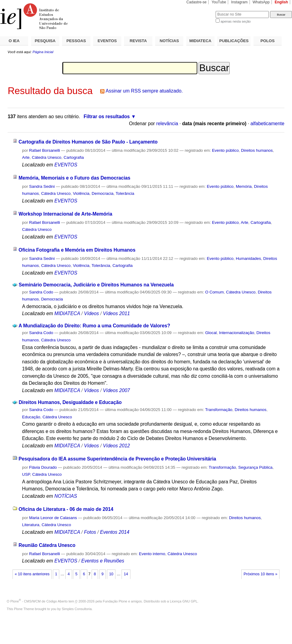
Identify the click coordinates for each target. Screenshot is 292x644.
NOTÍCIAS (169, 41)
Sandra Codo (41, 292)
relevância (167, 124)
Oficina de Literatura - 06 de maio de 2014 (66, 509)
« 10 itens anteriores (32, 574)
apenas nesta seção (235, 21)
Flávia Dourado (43, 467)
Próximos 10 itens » (260, 574)
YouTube (219, 2)
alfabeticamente (267, 124)
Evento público (225, 150)
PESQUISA (45, 41)
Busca (201, 11)
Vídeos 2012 (116, 446)
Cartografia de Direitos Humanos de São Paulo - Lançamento (88, 142)
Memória (244, 186)
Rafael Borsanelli (44, 150)
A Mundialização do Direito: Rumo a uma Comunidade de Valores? (94, 326)
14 (126, 574)
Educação (31, 417)
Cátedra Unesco (47, 157)
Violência (81, 193)
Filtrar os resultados (107, 116)
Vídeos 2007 (116, 390)
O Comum (215, 292)
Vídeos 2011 (116, 313)
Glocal (211, 333)
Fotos (90, 532)
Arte (26, 157)
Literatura (31, 525)
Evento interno (152, 554)
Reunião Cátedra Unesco (47, 545)
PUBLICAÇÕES (234, 41)
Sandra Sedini (42, 186)
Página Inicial (43, 52)
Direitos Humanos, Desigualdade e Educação (70, 402)
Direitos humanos (257, 150)
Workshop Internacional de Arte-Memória (66, 214)
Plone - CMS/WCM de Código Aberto (39, 601)
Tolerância (125, 193)
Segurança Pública (255, 467)
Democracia (102, 193)
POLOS (268, 41)
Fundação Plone (115, 601)
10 (111, 574)
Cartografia (74, 157)
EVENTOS (107, 41)
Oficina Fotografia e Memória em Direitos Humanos (77, 250)
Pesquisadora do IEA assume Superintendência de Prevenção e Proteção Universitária (117, 459)
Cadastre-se (196, 2)
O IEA (14, 41)
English (281, 2)
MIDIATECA (200, 41)
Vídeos (91, 313)
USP (26, 474)
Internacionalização (237, 333)
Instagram (239, 2)
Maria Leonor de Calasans (53, 518)
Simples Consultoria (77, 609)
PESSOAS (76, 41)
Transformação (219, 410)
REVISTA (138, 41)
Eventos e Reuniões (103, 561)
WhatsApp (261, 2)
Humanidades (248, 258)
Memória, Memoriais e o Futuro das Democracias (75, 178)
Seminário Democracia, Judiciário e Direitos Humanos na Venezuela (96, 285)
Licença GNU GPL (184, 601)
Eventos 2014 (115, 532)
